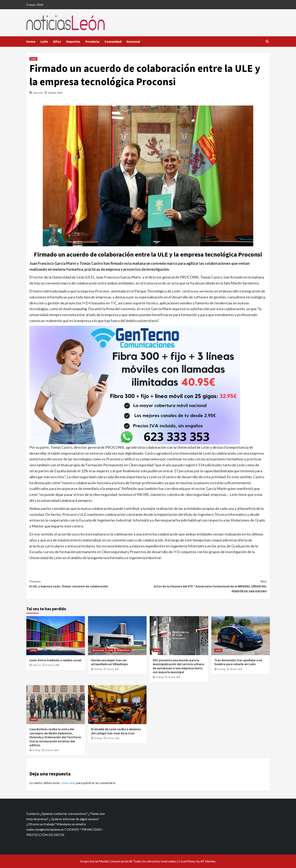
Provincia (92, 41)
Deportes (73, 41)
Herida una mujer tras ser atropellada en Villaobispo (110, 662)
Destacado (98, 650)
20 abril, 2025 (236, 669)
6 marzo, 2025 (113, 738)
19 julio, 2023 (55, 93)
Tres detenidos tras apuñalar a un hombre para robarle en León (238, 662)
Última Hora (123, 650)
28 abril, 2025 (174, 677)
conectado (68, 783)
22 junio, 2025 (113, 669)
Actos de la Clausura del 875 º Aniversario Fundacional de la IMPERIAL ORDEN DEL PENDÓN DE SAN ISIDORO (207, 586)
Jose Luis (38, 93)
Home (31, 41)
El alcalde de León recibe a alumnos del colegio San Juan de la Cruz (116, 731)
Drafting (98, 669)
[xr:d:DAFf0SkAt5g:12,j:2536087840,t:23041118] (135, 384)
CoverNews (187, 861)
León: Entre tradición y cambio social (55, 660)
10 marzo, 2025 (52, 750)
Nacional (133, 41)
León (44, 41)
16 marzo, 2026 (52, 665)
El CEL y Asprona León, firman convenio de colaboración (89, 584)
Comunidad (113, 41)
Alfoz (57, 41)
